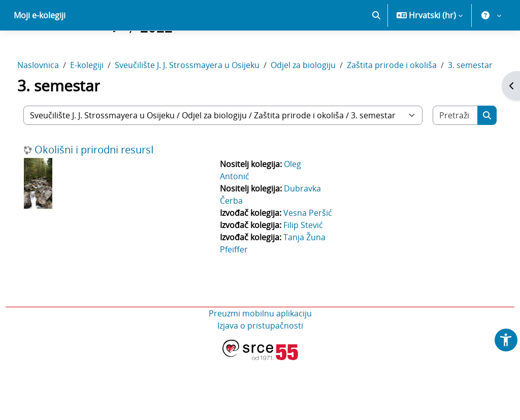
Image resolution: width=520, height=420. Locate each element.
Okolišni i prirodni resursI (113, 198)
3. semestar (70, 113)
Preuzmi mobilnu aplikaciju (260, 373)
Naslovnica (57, 101)
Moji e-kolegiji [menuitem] (40, 51)
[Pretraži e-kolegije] (439, 163)
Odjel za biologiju (322, 101)
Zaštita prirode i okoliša (411, 101)
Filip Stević (307, 285)
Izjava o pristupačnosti (260, 385)
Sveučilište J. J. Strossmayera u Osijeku (206, 101)
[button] (376, 51)
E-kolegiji (106, 101)
